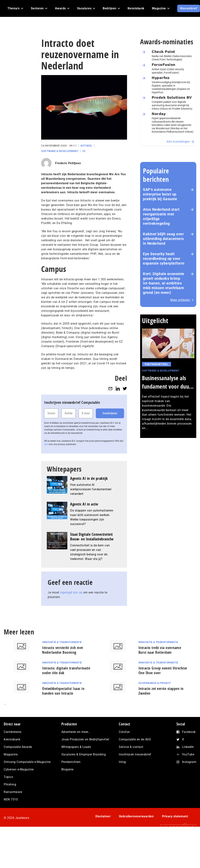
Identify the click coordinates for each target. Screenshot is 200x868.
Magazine (11, 754)
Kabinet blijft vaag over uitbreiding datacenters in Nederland (163, 239)
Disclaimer (103, 816)
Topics (8, 777)
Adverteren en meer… (76, 732)
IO (84, 151)
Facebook (189, 732)
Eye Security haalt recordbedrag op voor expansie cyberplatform (164, 259)
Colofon (124, 732)
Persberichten (71, 762)
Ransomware (13, 792)
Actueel (86, 146)
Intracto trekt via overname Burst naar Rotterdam (160, 650)
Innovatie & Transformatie (62, 642)
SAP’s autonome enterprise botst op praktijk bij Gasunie (160, 194)
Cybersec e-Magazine (19, 769)
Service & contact (131, 747)
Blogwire (67, 769)
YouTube (188, 754)
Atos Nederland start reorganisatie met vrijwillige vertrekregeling (161, 216)
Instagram (189, 762)
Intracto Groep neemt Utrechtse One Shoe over (163, 670)
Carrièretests (13, 732)
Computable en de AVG (135, 739)
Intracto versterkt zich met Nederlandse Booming (63, 650)
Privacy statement (175, 816)
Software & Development (60, 151)
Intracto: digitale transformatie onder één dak (66, 670)
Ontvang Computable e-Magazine (27, 762)
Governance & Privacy (155, 683)
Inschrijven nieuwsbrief (135, 754)
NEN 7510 (11, 799)
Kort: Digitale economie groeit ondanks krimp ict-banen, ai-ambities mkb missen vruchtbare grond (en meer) (164, 283)
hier (46, 444)
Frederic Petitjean (68, 163)
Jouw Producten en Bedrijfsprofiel (85, 739)
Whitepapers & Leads (76, 747)
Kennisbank (12, 739)
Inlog (122, 762)
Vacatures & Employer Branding (84, 754)
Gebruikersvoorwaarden (136, 816)
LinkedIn (188, 747)
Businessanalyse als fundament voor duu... (168, 382)
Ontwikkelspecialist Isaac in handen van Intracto (63, 691)
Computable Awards (18, 747)
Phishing (10, 784)
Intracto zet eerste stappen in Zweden (161, 691)
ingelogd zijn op (71, 592)
